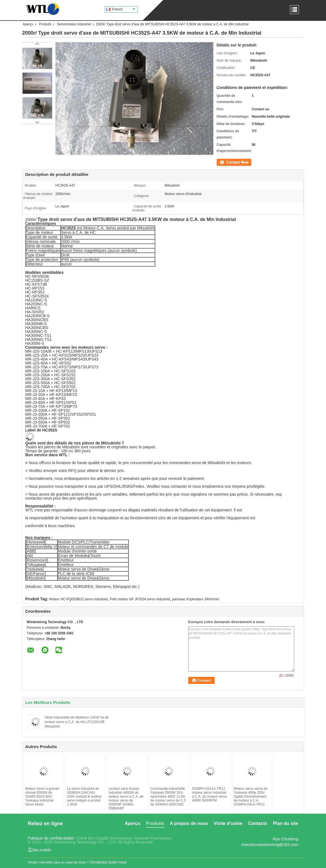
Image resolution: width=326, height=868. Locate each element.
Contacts (258, 823)
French (124, 9)
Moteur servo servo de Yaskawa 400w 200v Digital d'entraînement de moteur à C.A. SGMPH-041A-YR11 (251, 797)
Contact (222, 162)
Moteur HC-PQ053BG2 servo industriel (78, 599)
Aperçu (28, 24)
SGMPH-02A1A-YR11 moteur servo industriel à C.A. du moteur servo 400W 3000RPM (209, 795)
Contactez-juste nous (108, 862)
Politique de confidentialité (51, 838)
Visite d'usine (228, 823)
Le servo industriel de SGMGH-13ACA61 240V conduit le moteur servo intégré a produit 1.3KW (84, 797)
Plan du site (286, 823)
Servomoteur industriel (74, 24)
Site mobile (40, 850)
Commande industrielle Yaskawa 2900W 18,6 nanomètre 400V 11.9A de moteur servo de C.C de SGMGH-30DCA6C (168, 797)
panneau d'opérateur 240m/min (196, 599)
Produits (45, 24)
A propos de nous (189, 823)
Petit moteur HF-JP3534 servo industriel (140, 599)
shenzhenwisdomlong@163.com (270, 845)
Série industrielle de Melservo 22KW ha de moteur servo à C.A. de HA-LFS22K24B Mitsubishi (77, 722)
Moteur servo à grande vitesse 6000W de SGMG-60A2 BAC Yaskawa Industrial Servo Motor (42, 797)
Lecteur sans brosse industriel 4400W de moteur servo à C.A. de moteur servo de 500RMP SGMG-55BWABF (126, 798)
